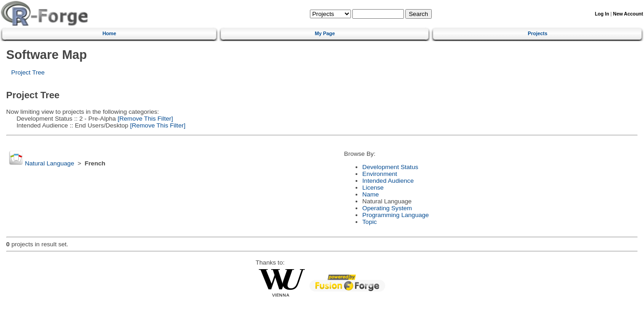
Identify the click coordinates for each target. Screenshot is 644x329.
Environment (380, 174)
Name (371, 194)
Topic (370, 222)
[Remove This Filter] (144, 119)
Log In (602, 14)
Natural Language (49, 163)
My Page (325, 33)
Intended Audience (388, 181)
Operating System (387, 208)
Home (109, 33)
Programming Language (396, 215)
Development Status (390, 167)
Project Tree (28, 72)
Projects (537, 33)
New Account (628, 14)
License (373, 188)
